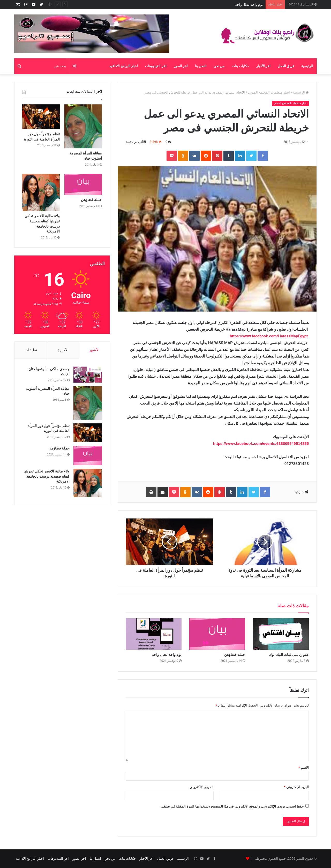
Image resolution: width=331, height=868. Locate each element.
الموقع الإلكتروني (202, 787)
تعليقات (31, 350)
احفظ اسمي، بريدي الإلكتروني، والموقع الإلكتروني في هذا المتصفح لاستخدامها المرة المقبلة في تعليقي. (232, 806)
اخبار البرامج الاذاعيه (124, 66)
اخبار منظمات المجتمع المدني (269, 92)
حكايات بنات (240, 66)
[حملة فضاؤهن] (217, 634)
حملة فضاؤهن (253, 5)
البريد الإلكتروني (296, 787)
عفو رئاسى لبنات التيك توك (289, 655)
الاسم (304, 768)
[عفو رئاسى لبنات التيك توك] (281, 634)
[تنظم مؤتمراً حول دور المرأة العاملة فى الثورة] (41, 117)
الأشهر (94, 350)
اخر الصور (181, 66)
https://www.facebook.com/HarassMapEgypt (269, 336)
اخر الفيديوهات (156, 66)
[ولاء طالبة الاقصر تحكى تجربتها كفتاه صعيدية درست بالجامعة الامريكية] (41, 193)
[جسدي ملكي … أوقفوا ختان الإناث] (88, 375)
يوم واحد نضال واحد (167, 655)
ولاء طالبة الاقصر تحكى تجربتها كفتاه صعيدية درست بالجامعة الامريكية (47, 476)
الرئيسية (307, 66)
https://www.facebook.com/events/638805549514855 (261, 443)
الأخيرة (63, 350)
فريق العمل (286, 66)
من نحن (219, 66)
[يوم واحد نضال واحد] (154, 634)
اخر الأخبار (263, 66)
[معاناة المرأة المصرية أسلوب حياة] (83, 126)
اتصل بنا (201, 66)
